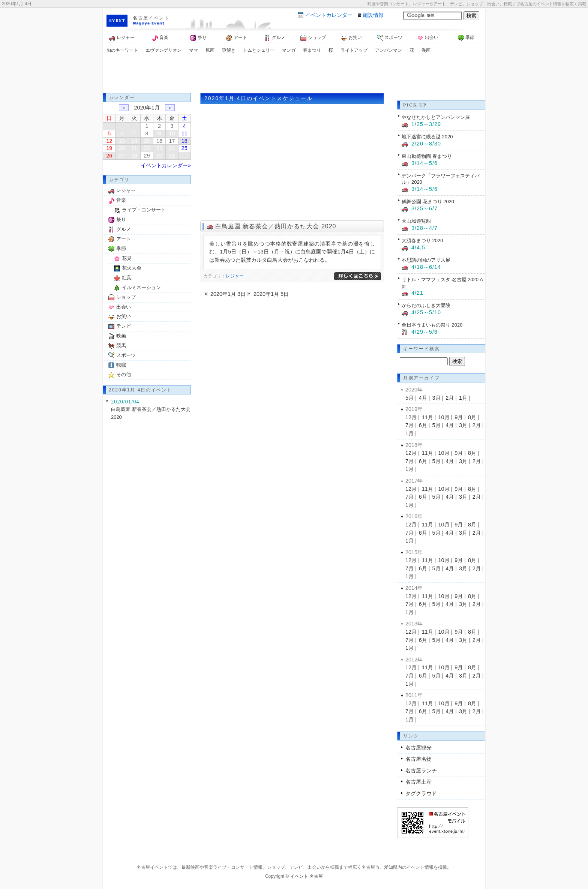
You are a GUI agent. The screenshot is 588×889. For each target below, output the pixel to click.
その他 (124, 374)
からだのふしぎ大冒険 (426, 305)
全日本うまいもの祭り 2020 (432, 325)
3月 (436, 398)
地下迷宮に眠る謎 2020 (427, 137)
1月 (463, 398)
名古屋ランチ (421, 771)
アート (237, 38)
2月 (450, 398)
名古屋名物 (418, 759)
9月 (459, 417)
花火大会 (132, 268)
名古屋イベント (151, 18)
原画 (210, 50)
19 (109, 148)
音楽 (160, 38)
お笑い (351, 38)
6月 (423, 425)
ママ (193, 50)
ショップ (313, 38)
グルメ (275, 38)
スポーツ (390, 38)
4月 (423, 398)
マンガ (289, 50)
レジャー (122, 38)
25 (184, 148)
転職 (121, 365)
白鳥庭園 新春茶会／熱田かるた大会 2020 (276, 226)
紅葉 (127, 278)
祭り (198, 38)
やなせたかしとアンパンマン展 (436, 117)
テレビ (124, 326)
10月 (444, 417)
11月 (427, 417)
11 (184, 133)
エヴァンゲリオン (163, 50)
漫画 (426, 50)
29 (147, 156)
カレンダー (329, 15)
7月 (409, 425)
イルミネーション (141, 287)
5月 (409, 398)
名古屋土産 (418, 782)
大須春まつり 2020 (422, 241)
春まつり (312, 50)
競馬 (121, 346)
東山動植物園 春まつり (427, 156)
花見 (127, 258)
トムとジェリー (259, 50)
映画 (121, 336)
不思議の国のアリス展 (426, 260)
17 (172, 141)
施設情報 (373, 15)
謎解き (229, 50)
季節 (466, 38)
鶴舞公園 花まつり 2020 (428, 202)
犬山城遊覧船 (416, 221)
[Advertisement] (294, 74)
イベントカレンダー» (166, 165)
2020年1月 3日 (228, 294)
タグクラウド (421, 793)
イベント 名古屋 (307, 876)
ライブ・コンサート (144, 210)
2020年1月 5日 (271, 294)
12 (109, 141)
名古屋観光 (418, 748)
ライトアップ (354, 50)
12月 (411, 417)
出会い (428, 38)
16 (159, 141)
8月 (472, 417)
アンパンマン (388, 50)
